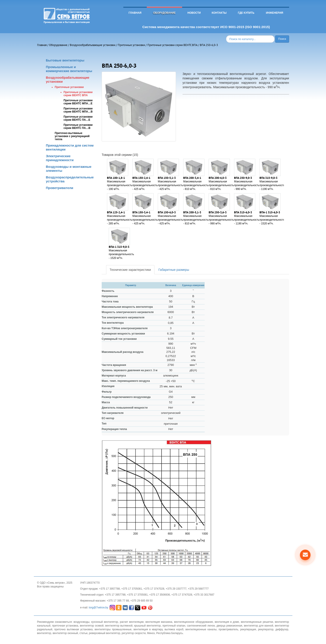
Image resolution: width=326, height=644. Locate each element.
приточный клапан (174, 626)
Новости (194, 13)
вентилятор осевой (92, 626)
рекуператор (266, 629)
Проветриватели (60, 188)
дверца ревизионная (229, 626)
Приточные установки (131, 45)
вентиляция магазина (159, 622)
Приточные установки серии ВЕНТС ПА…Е (78, 118)
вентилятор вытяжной (119, 626)
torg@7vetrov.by (98, 607)
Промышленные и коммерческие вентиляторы (69, 69)
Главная (135, 13)
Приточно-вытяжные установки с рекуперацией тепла (72, 136)
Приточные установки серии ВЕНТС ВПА (172, 45)
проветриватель (228, 629)
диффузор (282, 629)
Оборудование (164, 13)
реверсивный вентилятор (104, 633)
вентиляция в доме (227, 622)
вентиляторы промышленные (113, 629)
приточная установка (65, 626)
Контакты (219, 13)
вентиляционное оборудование (193, 622)
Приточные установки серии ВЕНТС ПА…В (78, 126)
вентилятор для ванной (258, 626)
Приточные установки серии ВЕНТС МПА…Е (78, 102)
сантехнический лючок (201, 626)
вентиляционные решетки (257, 622)
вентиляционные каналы (201, 629)
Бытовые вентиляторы (65, 60)
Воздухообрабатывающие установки (93, 45)
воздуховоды (82, 622)
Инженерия (275, 13)
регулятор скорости (134, 633)
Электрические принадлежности (60, 158)
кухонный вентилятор (105, 622)
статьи (83, 633)
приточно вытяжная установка (73, 629)
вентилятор (44, 633)
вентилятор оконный (65, 633)
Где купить (246, 13)
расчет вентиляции (132, 622)
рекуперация (248, 629)
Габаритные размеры (174, 270)
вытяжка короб (174, 629)
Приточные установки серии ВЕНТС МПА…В (78, 110)
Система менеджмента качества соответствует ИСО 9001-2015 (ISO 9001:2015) (206, 27)
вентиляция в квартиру (148, 629)
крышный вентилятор (147, 626)
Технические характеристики (130, 270)
